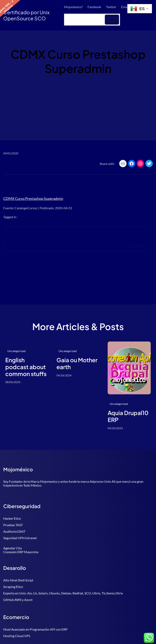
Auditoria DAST (14, 531)
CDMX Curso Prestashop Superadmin (33, 198)
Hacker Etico (12, 518)
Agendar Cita (12, 548)
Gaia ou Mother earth (77, 363)
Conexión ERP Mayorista (21, 552)
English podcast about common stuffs (26, 367)
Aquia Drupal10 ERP (128, 416)
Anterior (12, 231)
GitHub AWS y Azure (18, 600)
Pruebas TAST (13, 525)
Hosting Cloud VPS (17, 636)
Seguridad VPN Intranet (20, 538)
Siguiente (137, 246)
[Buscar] (112, 20)
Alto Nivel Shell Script (18, 580)
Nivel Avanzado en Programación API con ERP (35, 629)
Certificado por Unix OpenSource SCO (26, 15)
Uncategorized (16, 351)
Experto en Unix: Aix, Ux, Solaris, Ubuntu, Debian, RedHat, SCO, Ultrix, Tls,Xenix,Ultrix (63, 593)
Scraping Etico (13, 587)
